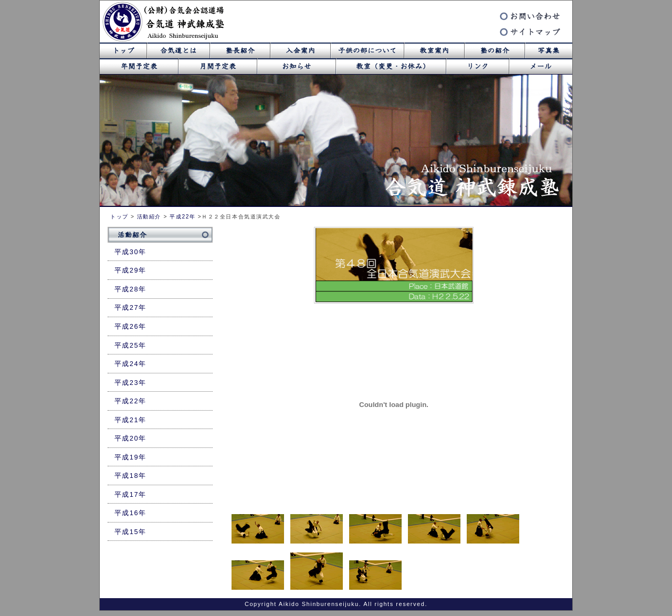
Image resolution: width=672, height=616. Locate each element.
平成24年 (130, 364)
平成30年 (130, 252)
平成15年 (130, 532)
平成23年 (130, 383)
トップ (119, 217)
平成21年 (130, 420)
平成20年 (130, 438)
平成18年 (130, 476)
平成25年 (130, 345)
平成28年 (130, 289)
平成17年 (130, 494)
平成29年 (130, 270)
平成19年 (130, 457)
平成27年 (130, 307)
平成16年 (130, 513)
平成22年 (182, 217)
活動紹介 (149, 217)
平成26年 (130, 326)
